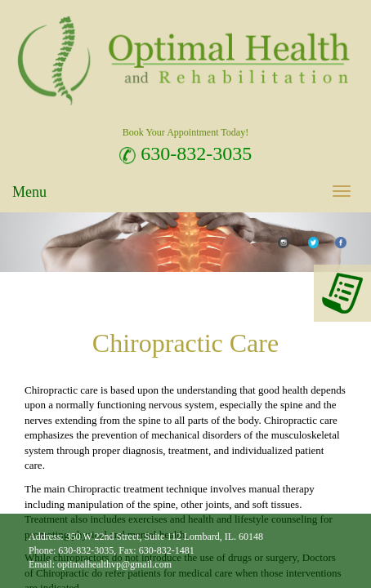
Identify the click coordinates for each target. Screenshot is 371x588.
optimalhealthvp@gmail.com (114, 564)
